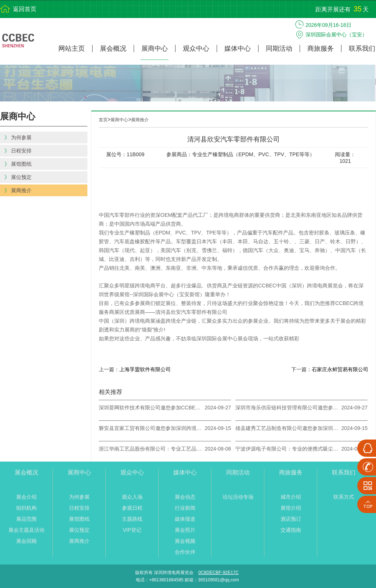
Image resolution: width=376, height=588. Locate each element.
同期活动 (279, 49)
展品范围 (26, 519)
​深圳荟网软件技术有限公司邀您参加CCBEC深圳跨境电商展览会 (150, 408)
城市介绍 (291, 497)
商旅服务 (321, 49)
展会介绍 (26, 497)
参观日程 (132, 508)
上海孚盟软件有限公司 (145, 369)
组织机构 (26, 508)
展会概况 (113, 49)
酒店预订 (291, 519)
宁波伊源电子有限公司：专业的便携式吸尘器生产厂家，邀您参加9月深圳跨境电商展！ (287, 449)
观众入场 (132, 497)
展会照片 (185, 530)
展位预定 (79, 530)
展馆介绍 (291, 508)
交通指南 (291, 530)
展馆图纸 (79, 519)
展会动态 (185, 497)
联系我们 (362, 49)
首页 (103, 120)
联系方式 (344, 497)
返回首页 (25, 9)
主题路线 (132, 519)
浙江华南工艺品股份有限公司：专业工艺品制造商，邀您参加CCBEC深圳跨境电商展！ (150, 449)
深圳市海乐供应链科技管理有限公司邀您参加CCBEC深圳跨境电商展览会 (287, 408)
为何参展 (79, 497)
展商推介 (140, 120)
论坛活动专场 (238, 497)
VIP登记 (132, 530)
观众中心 (196, 49)
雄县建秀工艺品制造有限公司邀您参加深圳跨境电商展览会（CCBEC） (287, 428)
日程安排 (79, 508)
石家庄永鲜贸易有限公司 (340, 369)
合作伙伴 (185, 552)
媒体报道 (185, 519)
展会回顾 (26, 541)
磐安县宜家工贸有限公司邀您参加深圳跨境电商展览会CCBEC (150, 428)
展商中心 (155, 49)
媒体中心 (238, 49)
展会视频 (185, 541)
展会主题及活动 (26, 530)
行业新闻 (185, 508)
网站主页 (72, 49)
